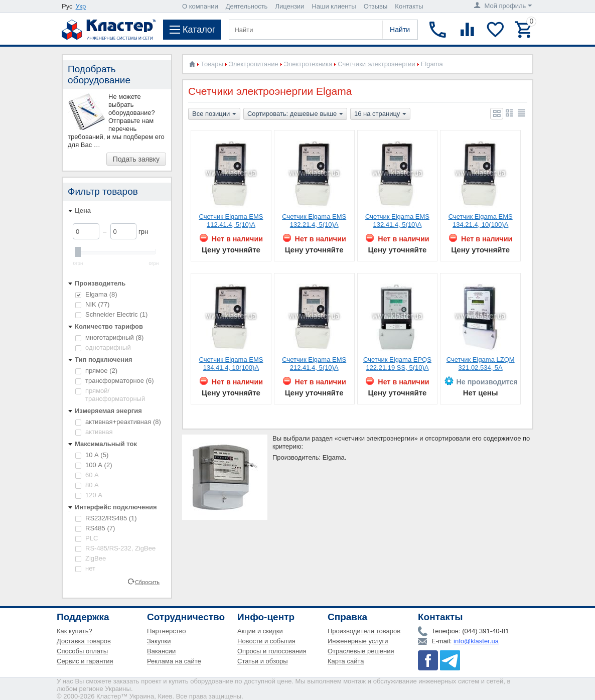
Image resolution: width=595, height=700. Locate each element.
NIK (92, 304)
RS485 (95, 528)
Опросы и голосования (272, 651)
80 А (87, 485)
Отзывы (376, 6)
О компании (200, 6)
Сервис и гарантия (85, 661)
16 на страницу (380, 114)
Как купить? (75, 631)
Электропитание (254, 64)
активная (94, 432)
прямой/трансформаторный (110, 395)
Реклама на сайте (174, 661)
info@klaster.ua (476, 641)
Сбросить (147, 582)
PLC (87, 538)
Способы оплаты (82, 651)
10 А (92, 455)
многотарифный (109, 337)
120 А (89, 495)
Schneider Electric (111, 314)
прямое (96, 371)
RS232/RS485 (106, 518)
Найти (400, 30)
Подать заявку (136, 159)
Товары (212, 64)
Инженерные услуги (358, 641)
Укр (81, 6)
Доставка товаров (84, 641)
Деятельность (247, 6)
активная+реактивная (118, 422)
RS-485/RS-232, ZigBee (115, 548)
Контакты (409, 6)
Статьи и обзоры (263, 661)
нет (85, 568)
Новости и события (266, 641)
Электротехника (308, 64)
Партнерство (167, 631)
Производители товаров (364, 631)
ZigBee (91, 558)
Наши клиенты (334, 6)
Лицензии (289, 6)
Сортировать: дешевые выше (295, 114)
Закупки (159, 641)
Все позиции (214, 114)
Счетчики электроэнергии (376, 64)
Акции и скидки (260, 631)
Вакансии (161, 651)
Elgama (96, 294)
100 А (94, 465)
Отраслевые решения (361, 651)
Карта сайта (346, 661)
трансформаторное (115, 381)
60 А (87, 475)
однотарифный (103, 347)
